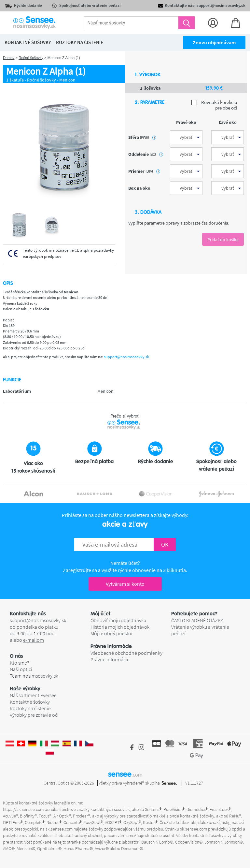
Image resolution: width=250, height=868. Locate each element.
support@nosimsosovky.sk (126, 357)
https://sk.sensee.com (23, 809)
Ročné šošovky (31, 58)
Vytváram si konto (125, 584)
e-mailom (34, 640)
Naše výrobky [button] (25, 689)
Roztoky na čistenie (30, 708)
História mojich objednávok (120, 627)
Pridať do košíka (223, 240)
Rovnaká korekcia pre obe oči (214, 105)
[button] (50, 656)
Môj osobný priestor (112, 633)
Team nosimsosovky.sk (34, 676)
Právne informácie (110, 659)
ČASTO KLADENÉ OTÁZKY (197, 620)
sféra (142, 137)
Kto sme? (19, 663)
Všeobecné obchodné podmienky (126, 653)
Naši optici (21, 669)
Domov (9, 58)
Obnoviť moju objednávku (118, 620)
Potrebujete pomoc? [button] (194, 614)
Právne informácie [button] (111, 646)
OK (165, 544)
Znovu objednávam (214, 42)
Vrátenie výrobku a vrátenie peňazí (200, 630)
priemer (144, 171)
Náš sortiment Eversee (33, 695)
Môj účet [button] (100, 614)
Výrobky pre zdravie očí (34, 715)
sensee (125, 774)
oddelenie (146, 154)
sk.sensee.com (59, 829)
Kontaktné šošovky (30, 702)
